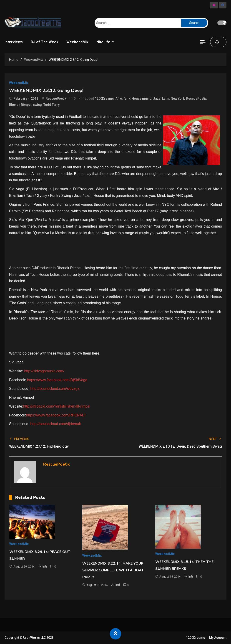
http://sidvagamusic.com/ (44, 371)
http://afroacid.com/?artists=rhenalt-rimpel (57, 406)
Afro (119, 99)
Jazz (157, 99)
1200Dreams (104, 99)
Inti (45, 566)
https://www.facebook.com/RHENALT (56, 415)
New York (178, 99)
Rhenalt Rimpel (20, 105)
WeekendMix (77, 42)
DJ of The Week (45, 42)
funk (127, 99)
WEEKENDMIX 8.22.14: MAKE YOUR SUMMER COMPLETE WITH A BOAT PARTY (113, 570)
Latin (166, 99)
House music (142, 99)
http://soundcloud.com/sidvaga (55, 389)
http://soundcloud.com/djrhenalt (55, 424)
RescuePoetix (56, 99)
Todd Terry (51, 105)
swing (37, 105)
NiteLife (103, 42)
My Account (218, 638)
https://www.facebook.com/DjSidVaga (57, 380)
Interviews (14, 42)
